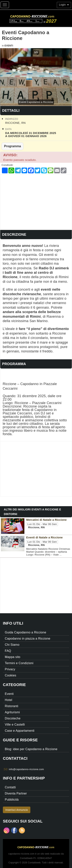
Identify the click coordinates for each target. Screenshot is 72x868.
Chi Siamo (12, 645)
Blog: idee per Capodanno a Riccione (31, 749)
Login (64, 5)
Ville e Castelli (15, 725)
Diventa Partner (16, 793)
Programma (12, 146)
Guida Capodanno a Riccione (26, 632)
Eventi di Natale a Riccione (45, 537)
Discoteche (13, 718)
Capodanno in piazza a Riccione (28, 639)
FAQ (8, 651)
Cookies (11, 675)
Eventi (9, 46)
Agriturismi (12, 712)
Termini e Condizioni (19, 663)
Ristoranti (12, 706)
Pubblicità (12, 800)
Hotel (9, 700)
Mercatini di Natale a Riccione (47, 520)
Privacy (10, 669)
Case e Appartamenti (20, 731)
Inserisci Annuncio (17, 810)
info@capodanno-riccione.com (26, 769)
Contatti (10, 787)
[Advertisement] (36, 201)
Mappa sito (13, 657)
